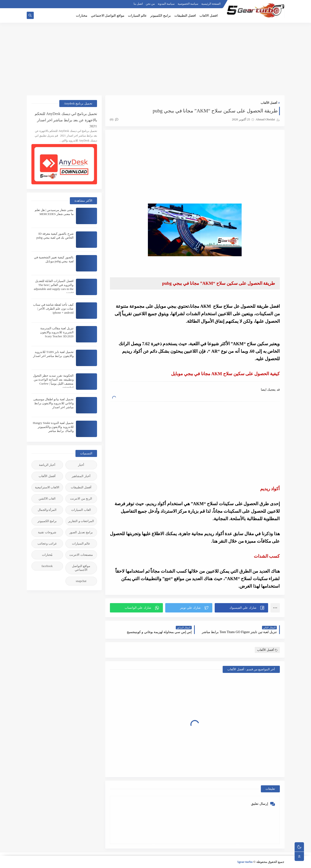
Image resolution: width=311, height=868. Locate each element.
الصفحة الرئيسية (211, 4)
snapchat (81, 581)
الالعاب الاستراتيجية (47, 487)
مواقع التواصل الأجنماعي (81, 568)
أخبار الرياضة (47, 465)
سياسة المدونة (166, 4)
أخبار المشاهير (81, 476)
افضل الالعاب (209, 16)
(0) (114, 119)
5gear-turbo (245, 862)
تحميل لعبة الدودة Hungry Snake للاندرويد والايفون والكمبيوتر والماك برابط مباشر (53, 427)
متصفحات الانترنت (81, 555)
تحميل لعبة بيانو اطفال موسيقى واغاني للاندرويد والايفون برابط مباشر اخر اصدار (53, 403)
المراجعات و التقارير (81, 521)
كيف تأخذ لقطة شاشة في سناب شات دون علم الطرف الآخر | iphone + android (53, 309)
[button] (241, 608)
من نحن (150, 4)
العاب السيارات (81, 510)
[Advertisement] (156, 59)
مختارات (82, 16)
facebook (47, 566)
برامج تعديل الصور (81, 532)
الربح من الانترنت (81, 499)
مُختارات (47, 555)
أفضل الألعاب (269, 103)
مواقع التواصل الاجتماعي (108, 16)
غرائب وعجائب (47, 543)
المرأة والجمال (47, 510)
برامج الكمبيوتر (161, 16)
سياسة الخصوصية (188, 4)
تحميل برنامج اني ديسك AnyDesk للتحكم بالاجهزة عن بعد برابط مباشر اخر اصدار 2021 (66, 120)
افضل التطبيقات (185, 16)
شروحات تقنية (47, 532)
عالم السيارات (137, 16)
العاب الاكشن (47, 499)
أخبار (81, 465)
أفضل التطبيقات (81, 487)
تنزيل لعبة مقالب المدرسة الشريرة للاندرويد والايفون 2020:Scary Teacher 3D (57, 332)
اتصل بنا (138, 4)
